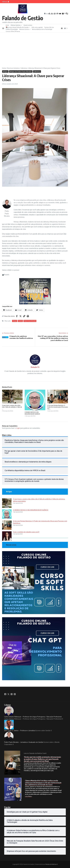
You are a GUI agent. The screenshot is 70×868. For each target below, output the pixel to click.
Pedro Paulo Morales (30, 321)
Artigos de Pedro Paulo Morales (21, 72)
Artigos (5, 72)
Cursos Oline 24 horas (13, 31)
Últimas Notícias (16, 25)
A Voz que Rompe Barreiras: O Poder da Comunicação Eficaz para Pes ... (58, 407)
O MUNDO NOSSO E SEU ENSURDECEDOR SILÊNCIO (32, 413)
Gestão (20, 321)
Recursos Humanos (13, 68)
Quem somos (28, 25)
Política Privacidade (12, 29)
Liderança (24, 68)
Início (7, 25)
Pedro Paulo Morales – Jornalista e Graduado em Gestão (24, 737)
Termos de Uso (49, 27)
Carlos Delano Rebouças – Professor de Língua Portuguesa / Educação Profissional (33, 712)
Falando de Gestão (23, 18)
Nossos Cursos (25, 29)
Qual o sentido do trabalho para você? (26, 532)
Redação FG (35, 367)
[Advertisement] (35, 48)
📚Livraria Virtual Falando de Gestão (18, 27)
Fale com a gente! (37, 27)
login (18, 428)
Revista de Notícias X (52, 864)
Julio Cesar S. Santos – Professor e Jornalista (20, 726)
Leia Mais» (29, 796)
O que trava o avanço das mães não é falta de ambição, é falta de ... (12, 407)
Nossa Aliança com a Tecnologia (42, 29)
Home (4, 68)
